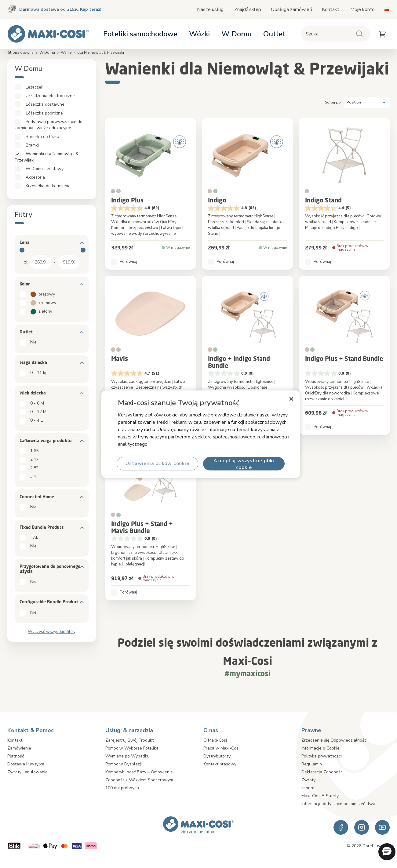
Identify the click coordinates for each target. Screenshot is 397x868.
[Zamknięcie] (291, 399)
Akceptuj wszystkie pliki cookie (244, 464)
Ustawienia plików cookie (157, 463)
